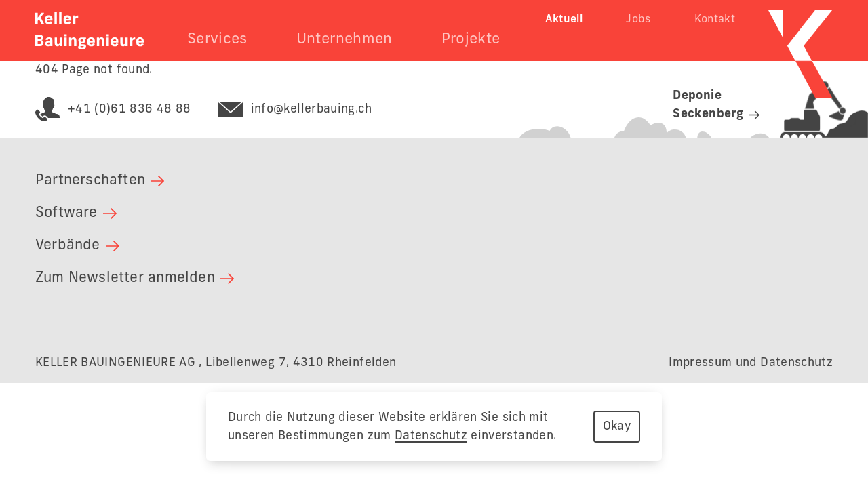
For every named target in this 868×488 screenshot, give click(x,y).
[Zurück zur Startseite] (90, 31)
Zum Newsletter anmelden (135, 278)
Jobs (638, 20)
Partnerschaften (100, 181)
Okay (617, 426)
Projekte (471, 39)
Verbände (77, 246)
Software (76, 213)
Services (217, 39)
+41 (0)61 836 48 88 (113, 109)
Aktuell (564, 20)
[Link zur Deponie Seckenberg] (694, 108)
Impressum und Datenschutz (751, 363)
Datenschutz (431, 436)
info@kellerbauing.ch (295, 109)
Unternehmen (344, 39)
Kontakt (715, 20)
